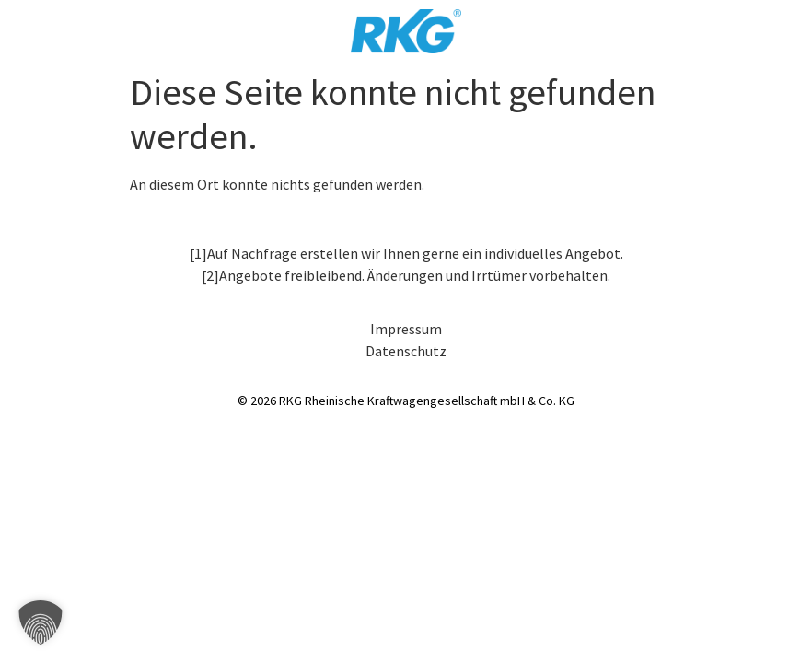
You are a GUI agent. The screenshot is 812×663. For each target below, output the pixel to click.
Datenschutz (406, 351)
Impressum (406, 329)
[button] (41, 622)
